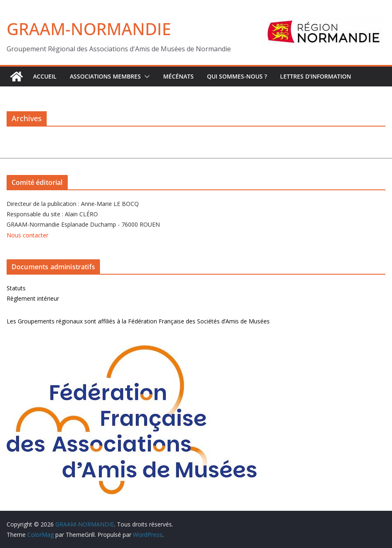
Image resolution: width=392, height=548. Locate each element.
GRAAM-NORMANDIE (89, 29)
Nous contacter (27, 235)
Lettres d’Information (316, 76)
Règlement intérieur (33, 298)
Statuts (16, 288)
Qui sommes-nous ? (237, 76)
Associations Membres (105, 76)
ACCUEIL (45, 76)
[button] (145, 77)
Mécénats (178, 76)
